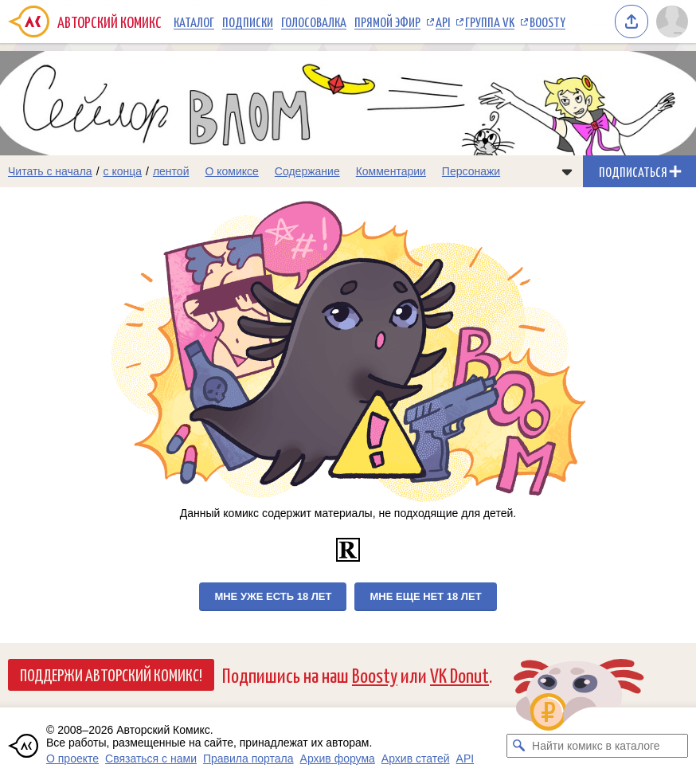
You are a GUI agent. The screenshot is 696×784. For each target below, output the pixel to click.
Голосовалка (314, 22)
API (443, 22)
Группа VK (490, 22)
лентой (171, 171)
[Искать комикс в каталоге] (518, 746)
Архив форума (338, 759)
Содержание (307, 171)
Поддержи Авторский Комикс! (111, 674)
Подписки (248, 22)
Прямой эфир (387, 22)
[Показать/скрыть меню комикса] (567, 171)
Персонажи (471, 171)
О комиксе (231, 171)
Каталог (194, 22)
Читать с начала (50, 171)
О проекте (72, 759)
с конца (123, 171)
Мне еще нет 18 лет (425, 596)
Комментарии (391, 171)
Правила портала (248, 759)
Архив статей (416, 759)
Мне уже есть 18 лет (273, 596)
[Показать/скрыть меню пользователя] (672, 22)
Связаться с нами (151, 759)
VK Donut (459, 674)
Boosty (547, 22)
